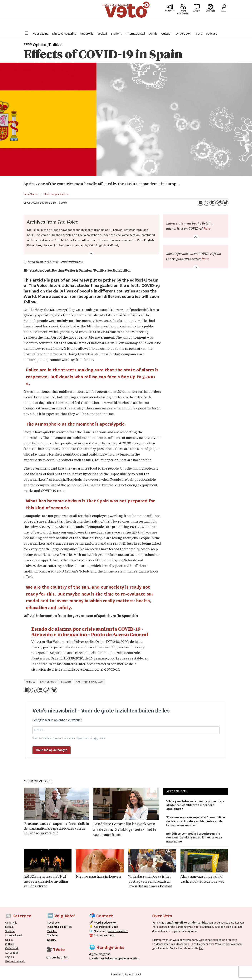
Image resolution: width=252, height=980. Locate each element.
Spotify (52, 940)
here (207, 229)
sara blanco (48, 682)
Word (97, 923)
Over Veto (210, 16)
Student (116, 34)
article (30, 682)
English (10, 957)
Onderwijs (87, 34)
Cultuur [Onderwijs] (10, 944)
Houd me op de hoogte (52, 750)
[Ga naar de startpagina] (126, 14)
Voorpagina (41, 34)
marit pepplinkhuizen (89, 682)
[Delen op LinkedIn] (213, 203)
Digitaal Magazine (64, 34)
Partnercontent (15, 961)
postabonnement (117, 931)
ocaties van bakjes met (104, 958)
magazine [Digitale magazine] (101, 954)
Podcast (212, 34)
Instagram (53, 927)
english (66, 682)
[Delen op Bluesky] (225, 203)
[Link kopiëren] (219, 203)
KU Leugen (12, 953)
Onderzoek (183, 34)
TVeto (198, 34)
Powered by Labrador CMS (126, 974)
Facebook (53, 923)
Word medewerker (183, 17)
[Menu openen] (26, 34)
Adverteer (170, 16)
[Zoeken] (224, 14)
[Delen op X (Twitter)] (207, 203)
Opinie (153, 34)
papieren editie (128, 958)
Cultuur (166, 34)
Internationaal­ (14, 935)
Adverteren (101, 927)
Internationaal (135, 34)
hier (199, 944)
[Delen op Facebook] (200, 203)
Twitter (52, 931)
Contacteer (101, 935)
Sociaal (102, 34)
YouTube (52, 935)
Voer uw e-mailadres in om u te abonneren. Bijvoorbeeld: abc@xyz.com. (69, 738)
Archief (197, 16)
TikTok (68, 927)
